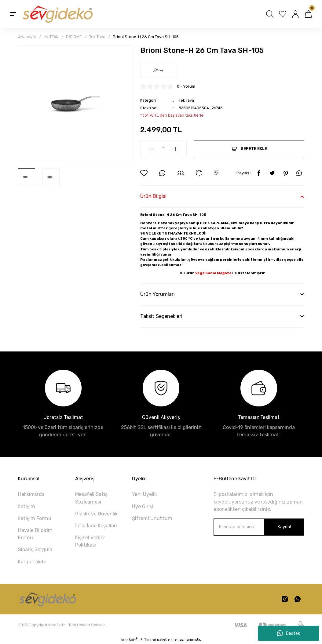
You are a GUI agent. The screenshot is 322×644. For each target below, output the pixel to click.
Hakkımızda (31, 494)
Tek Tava (186, 100)
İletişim (27, 506)
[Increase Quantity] (175, 149)
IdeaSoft (129, 640)
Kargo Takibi (32, 562)
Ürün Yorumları (157, 294)
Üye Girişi (143, 506)
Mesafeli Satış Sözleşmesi (91, 498)
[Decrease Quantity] (152, 149)
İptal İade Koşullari (96, 526)
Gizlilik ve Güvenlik (96, 514)
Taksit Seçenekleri (161, 316)
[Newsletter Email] (259, 527)
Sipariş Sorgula (35, 549)
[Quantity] (163, 149)
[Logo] (57, 14)
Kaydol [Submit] (284, 527)
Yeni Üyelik (144, 494)
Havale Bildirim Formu (35, 534)
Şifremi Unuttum (152, 518)
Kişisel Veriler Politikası (90, 541)
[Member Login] (295, 14)
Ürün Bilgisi (153, 196)
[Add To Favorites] (144, 173)
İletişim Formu (35, 518)
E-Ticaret (148, 640)
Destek (289, 633)
